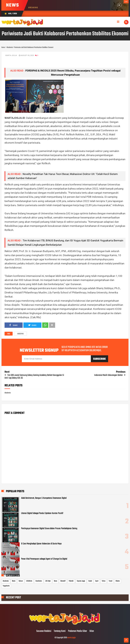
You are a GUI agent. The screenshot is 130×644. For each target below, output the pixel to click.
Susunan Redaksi (44, 631)
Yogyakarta (6, 586)
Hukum (21, 581)
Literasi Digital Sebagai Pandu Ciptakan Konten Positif (42, 513)
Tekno (104, 581)
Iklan (92, 631)
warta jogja (71, 638)
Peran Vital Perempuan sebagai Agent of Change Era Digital (44, 559)
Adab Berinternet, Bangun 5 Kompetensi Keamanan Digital (44, 498)
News (56, 581)
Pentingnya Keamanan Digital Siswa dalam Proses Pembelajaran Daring (49, 529)
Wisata (118, 581)
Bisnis (14, 581)
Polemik (71, 581)
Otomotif (63, 581)
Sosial (90, 581)
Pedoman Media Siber (78, 631)
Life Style (48, 581)
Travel (110, 581)
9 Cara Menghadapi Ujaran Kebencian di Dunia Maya (41, 544)
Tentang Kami (60, 631)
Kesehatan (39, 581)
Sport (97, 581)
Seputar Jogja (81, 581)
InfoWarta (29, 581)
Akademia (20, 334)
